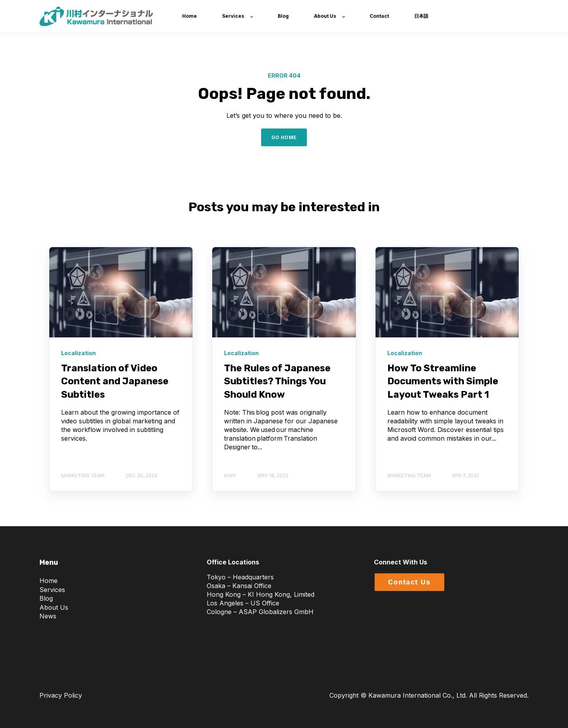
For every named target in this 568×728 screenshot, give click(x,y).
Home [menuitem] (49, 581)
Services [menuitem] (52, 590)
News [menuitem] (48, 616)
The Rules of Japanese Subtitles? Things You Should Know (277, 381)
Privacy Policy (61, 695)
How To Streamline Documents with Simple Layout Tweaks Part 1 (443, 381)
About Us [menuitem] (54, 607)
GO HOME (284, 137)
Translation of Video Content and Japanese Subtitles (115, 381)
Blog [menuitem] (46, 598)
